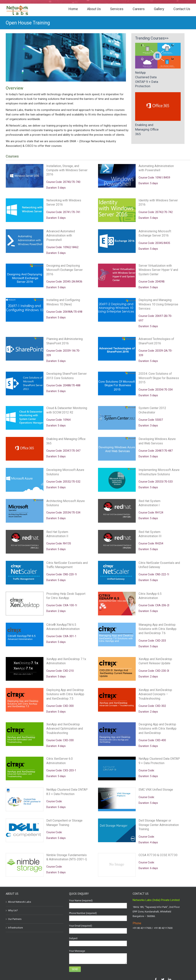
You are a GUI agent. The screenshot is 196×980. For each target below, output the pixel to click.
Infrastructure (15, 928)
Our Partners (15, 919)
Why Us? (13, 910)
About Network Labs (20, 902)
